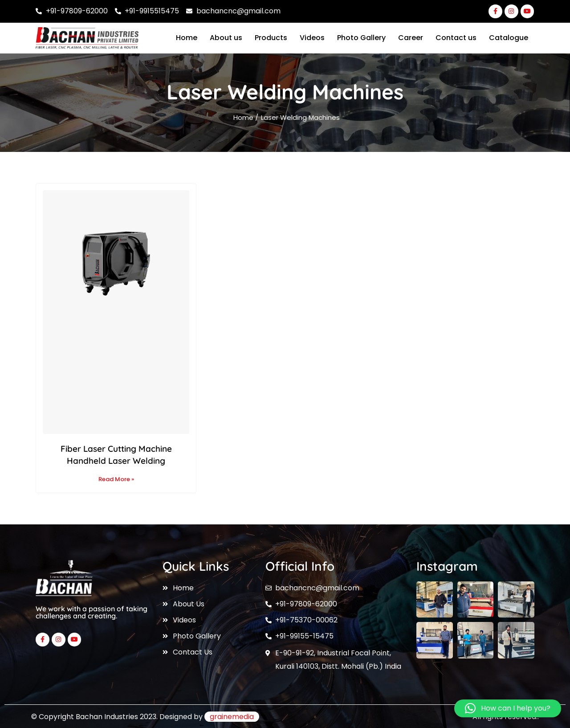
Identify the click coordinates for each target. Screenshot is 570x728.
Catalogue (509, 38)
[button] (508, 708)
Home (187, 38)
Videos (312, 38)
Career (411, 38)
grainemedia (232, 717)
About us (226, 38)
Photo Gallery (361, 38)
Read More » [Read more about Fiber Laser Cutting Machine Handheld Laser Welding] (116, 479)
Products (271, 38)
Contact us (456, 38)
